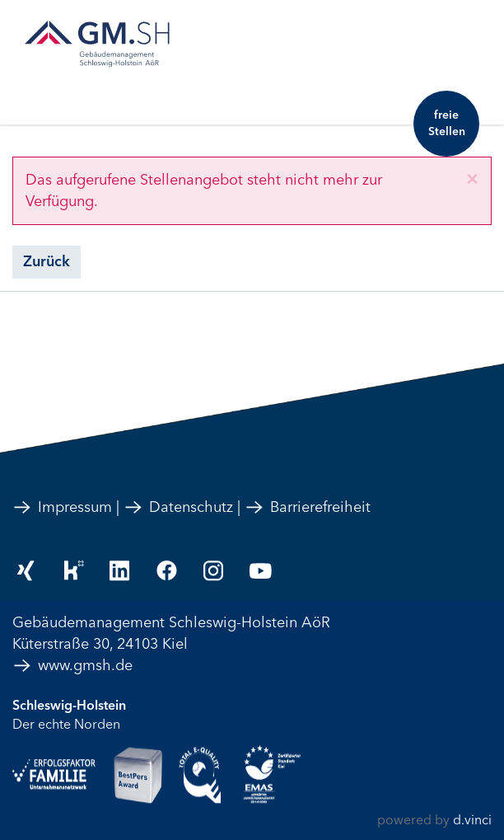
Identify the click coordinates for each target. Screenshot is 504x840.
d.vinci (472, 820)
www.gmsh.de (72, 665)
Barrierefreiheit (308, 507)
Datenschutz (178, 507)
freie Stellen (447, 124)
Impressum (62, 507)
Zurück (47, 261)
